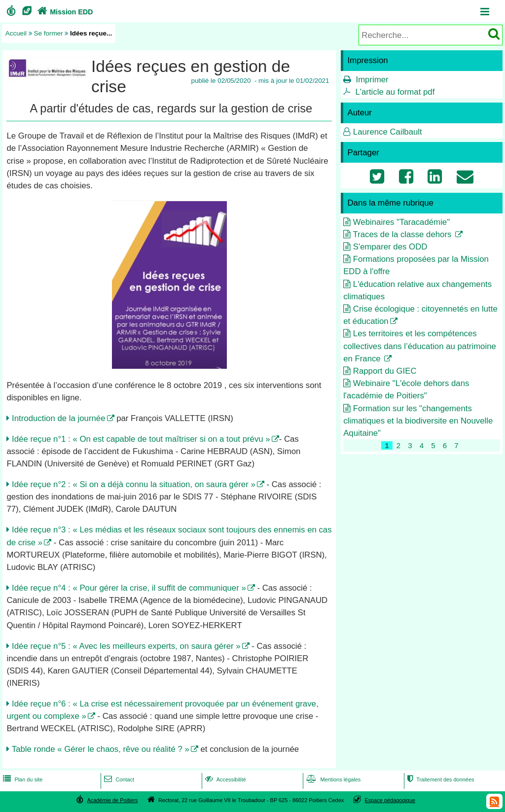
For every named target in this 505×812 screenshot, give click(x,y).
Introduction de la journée (58, 418)
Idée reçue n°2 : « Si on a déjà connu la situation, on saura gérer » (134, 484)
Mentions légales (332, 779)
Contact (118, 779)
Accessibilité (225, 779)
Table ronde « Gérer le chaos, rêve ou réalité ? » (101, 749)
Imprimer (372, 80)
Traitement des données (440, 779)
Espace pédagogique (390, 800)
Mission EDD (64, 12)
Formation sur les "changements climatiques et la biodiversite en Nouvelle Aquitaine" (418, 421)
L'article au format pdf (395, 92)
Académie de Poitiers (112, 800)
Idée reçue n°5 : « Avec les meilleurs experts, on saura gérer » (126, 646)
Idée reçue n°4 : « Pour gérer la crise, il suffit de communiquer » (129, 588)
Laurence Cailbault (388, 132)
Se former (49, 33)
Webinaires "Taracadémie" (401, 222)
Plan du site (22, 779)
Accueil (16, 33)
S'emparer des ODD (390, 247)
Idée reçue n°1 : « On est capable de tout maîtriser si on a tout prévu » (141, 439)
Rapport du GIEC (385, 371)
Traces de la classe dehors (404, 234)
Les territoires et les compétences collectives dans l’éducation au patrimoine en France (420, 346)
